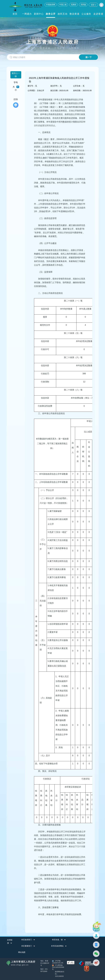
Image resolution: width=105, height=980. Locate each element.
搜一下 (88, 57)
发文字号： (55, 86)
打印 (16, 103)
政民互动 (63, 14)
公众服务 (86, 14)
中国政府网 (51, 5)
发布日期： (78, 90)
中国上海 (63, 5)
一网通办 (27, 14)
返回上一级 (16, 75)
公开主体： (78, 86)
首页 (15, 14)
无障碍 (74, 5)
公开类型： (32, 90)
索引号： (31, 86)
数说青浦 (74, 14)
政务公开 (51, 14)
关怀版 (83, 5)
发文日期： (55, 90)
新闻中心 (39, 14)
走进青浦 (98, 14)
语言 (93, 5)
